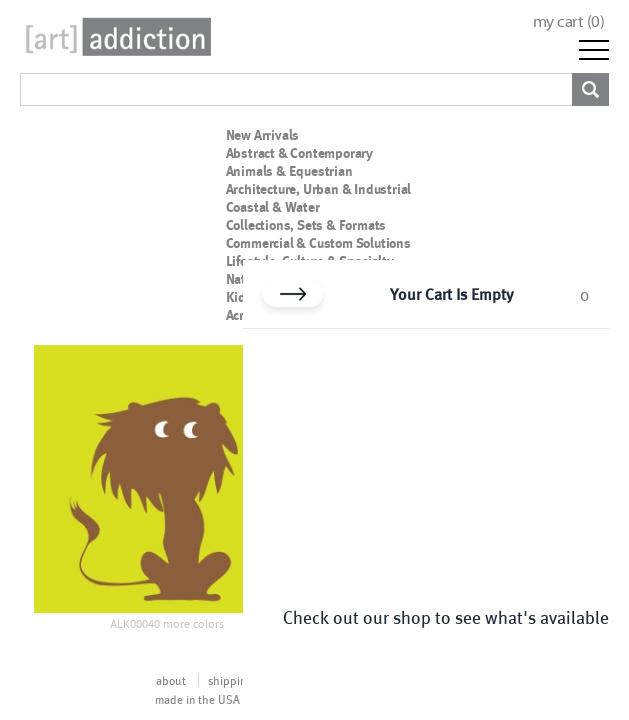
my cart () (569, 21)
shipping (230, 680)
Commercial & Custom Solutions (318, 243)
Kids (239, 297)
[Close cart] (293, 294)
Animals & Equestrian (289, 171)
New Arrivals (263, 135)
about (171, 680)
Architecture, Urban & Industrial (319, 189)
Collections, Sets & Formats (306, 225)
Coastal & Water (273, 207)
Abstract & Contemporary (299, 153)
